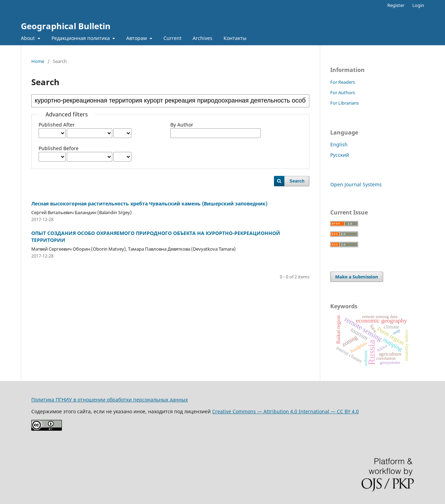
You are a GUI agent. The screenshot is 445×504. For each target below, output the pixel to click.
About (29, 38)
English (339, 144)
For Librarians (345, 103)
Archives (203, 38)
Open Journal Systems (356, 184)
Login (418, 5)
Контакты (235, 38)
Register (396, 5)
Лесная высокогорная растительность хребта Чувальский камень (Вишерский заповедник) (149, 204)
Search (297, 181)
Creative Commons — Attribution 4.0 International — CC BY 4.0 (285, 411)
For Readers (343, 82)
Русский (340, 155)
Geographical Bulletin (66, 26)
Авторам (137, 38)
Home (38, 61)
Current (172, 38)
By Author (182, 125)
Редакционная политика (81, 38)
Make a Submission (357, 277)
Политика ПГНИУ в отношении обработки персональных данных (110, 400)
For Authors (343, 92)
